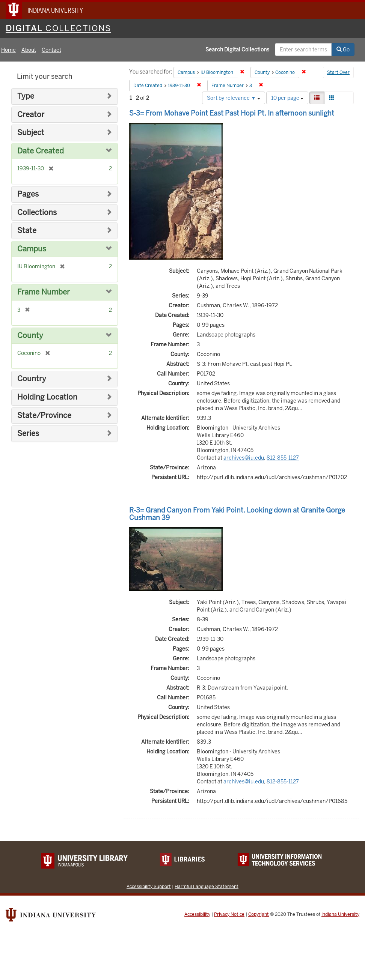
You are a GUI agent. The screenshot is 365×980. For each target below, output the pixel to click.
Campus (32, 249)
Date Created (41, 151)
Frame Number (44, 292)
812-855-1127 (283, 458)
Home (8, 50)
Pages (28, 194)
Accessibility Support (149, 886)
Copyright (259, 914)
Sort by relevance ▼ (234, 98)
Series (28, 434)
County (30, 336)
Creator (31, 115)
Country (32, 379)
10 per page (287, 98)
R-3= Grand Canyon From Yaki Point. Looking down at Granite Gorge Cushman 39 (237, 514)
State (27, 231)
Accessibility (197, 914)
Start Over (338, 72)
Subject (31, 133)
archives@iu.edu (244, 458)
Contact (51, 50)
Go (343, 50)
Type (26, 96)
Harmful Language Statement (207, 886)
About (29, 50)
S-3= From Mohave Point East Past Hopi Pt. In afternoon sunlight (232, 113)
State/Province (44, 416)
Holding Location (47, 397)
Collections (37, 213)
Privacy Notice (229, 914)
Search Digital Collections (237, 50)
